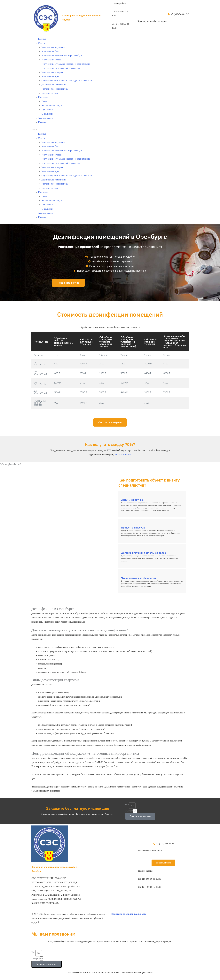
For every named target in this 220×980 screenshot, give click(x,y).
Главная (42, 39)
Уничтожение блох (50, 51)
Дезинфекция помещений (54, 85)
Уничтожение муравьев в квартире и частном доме (66, 64)
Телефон (129, 811)
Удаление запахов (50, 93)
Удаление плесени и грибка (55, 89)
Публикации (47, 110)
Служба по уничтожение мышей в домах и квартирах (67, 81)
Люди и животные (132, 500)
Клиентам (43, 97)
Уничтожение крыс (51, 76)
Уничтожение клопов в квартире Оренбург (62, 55)
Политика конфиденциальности (129, 914)
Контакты (43, 122)
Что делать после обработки (138, 578)
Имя (127, 805)
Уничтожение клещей (52, 60)
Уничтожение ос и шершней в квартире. (61, 68)
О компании (47, 114)
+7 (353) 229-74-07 (123, 455)
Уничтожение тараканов (53, 47)
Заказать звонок (46, 118)
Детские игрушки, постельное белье (144, 553)
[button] (110, 130)
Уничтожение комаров (52, 72)
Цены (44, 101)
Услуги (42, 43)
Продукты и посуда (133, 528)
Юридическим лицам (52, 106)
